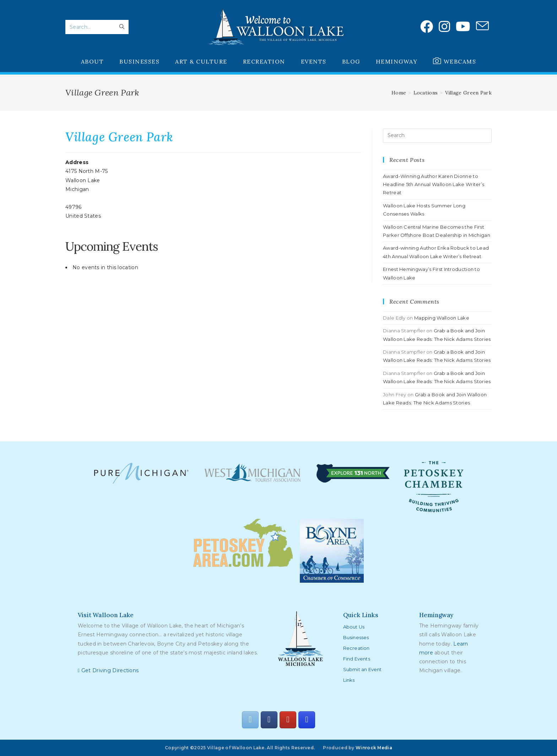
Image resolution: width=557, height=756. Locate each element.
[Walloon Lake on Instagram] (307, 720)
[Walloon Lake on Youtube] (288, 720)
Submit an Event (363, 669)
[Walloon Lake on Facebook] (269, 720)
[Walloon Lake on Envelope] (250, 720)
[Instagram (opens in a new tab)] (444, 27)
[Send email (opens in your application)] (482, 26)
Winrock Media (374, 748)
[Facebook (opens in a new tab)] (427, 27)
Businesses (356, 637)
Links (349, 680)
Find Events (357, 659)
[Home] (399, 93)
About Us (354, 627)
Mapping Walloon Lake (442, 318)
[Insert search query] (437, 136)
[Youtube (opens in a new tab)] (463, 27)
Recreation (356, 648)
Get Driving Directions (108, 670)
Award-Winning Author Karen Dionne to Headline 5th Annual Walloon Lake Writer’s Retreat (434, 184)
